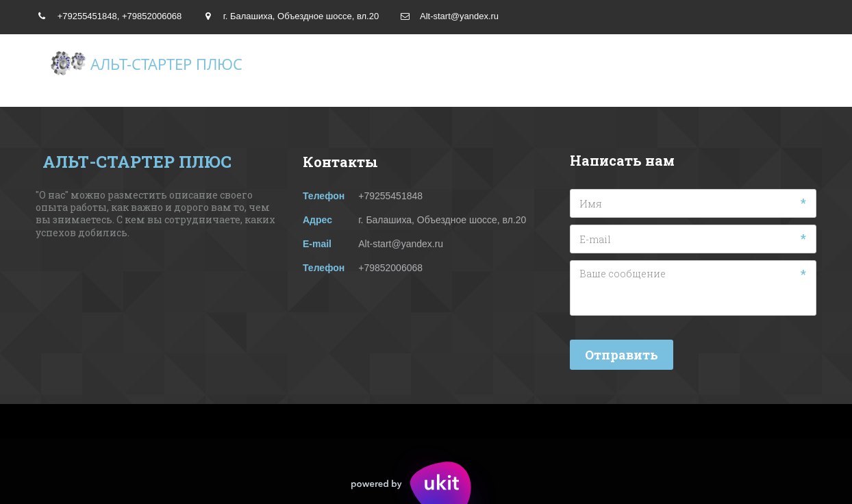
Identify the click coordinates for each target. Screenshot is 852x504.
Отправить (622, 355)
